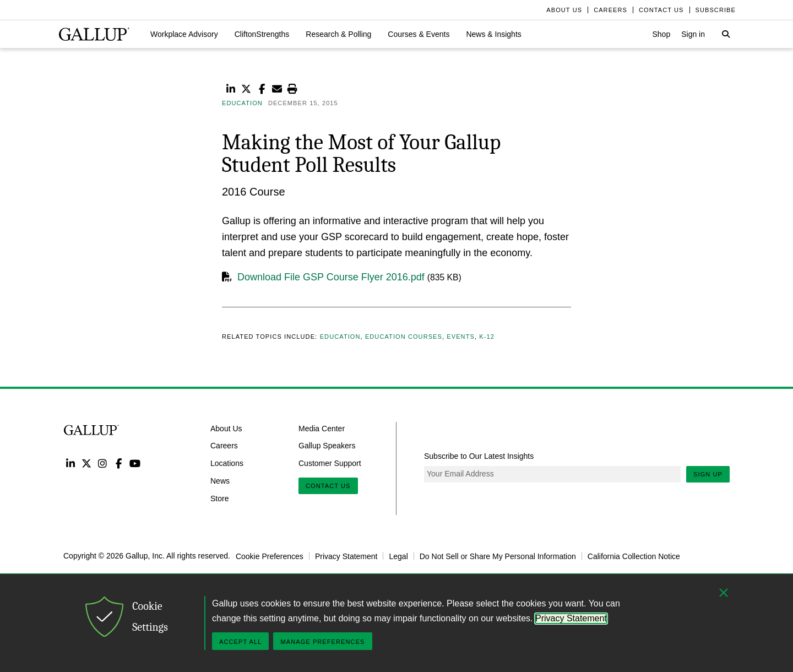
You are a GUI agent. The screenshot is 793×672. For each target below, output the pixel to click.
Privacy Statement (346, 556)
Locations (227, 463)
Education (340, 337)
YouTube (135, 463)
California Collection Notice (634, 556)
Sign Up (708, 474)
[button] (184, 34)
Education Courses (404, 337)
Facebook (119, 463)
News (220, 481)
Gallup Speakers (327, 446)
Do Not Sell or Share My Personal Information (498, 556)
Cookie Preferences (270, 556)
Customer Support (330, 463)
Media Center (322, 428)
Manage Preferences (322, 642)
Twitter (86, 463)
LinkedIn (70, 463)
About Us (226, 428)
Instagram (103, 463)
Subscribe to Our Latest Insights (479, 456)
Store (219, 498)
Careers (224, 446)
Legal (398, 556)
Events (461, 337)
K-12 (487, 337)
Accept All (240, 642)
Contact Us (328, 486)
